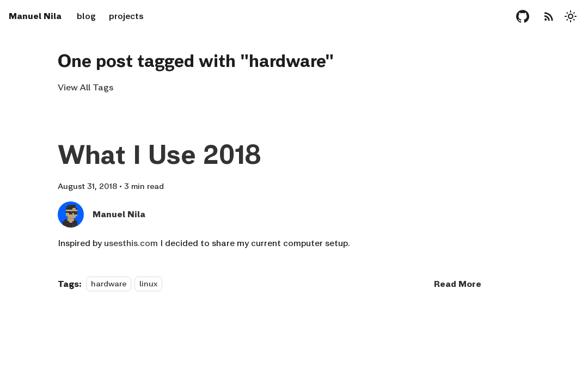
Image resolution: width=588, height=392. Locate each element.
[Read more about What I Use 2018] (458, 284)
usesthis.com (131, 243)
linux (148, 284)
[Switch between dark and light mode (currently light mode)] (571, 16)
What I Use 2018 (159, 155)
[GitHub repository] (523, 16)
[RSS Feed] (549, 16)
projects (126, 16)
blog (86, 16)
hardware (109, 284)
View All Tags (85, 87)
